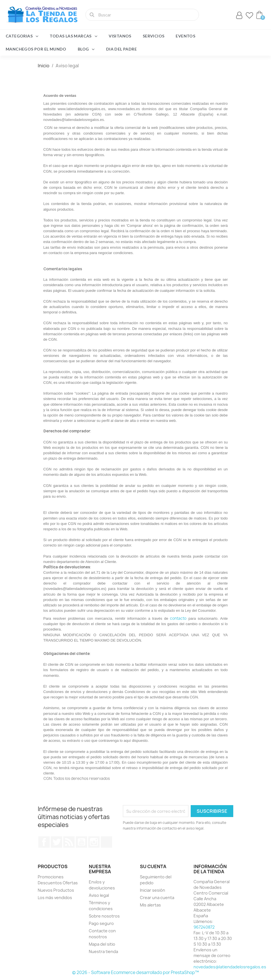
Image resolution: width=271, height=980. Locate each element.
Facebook (44, 842)
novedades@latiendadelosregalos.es (230, 967)
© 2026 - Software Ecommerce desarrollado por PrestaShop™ (135, 972)
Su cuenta (153, 866)
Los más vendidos (55, 898)
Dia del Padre (121, 49)
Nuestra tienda (103, 951)
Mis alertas (150, 905)
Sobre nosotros (104, 916)
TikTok (106, 842)
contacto (178, 618)
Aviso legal (99, 895)
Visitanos (120, 36)
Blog (86, 49)
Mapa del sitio (102, 944)
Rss (69, 842)
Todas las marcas (73, 36)
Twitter (56, 842)
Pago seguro (101, 923)
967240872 (204, 927)
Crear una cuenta (157, 898)
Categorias (22, 36)
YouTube (81, 842)
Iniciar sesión (153, 890)
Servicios (154, 36)
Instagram (94, 842)
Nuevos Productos (56, 890)
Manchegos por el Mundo (36, 49)
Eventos (185, 36)
